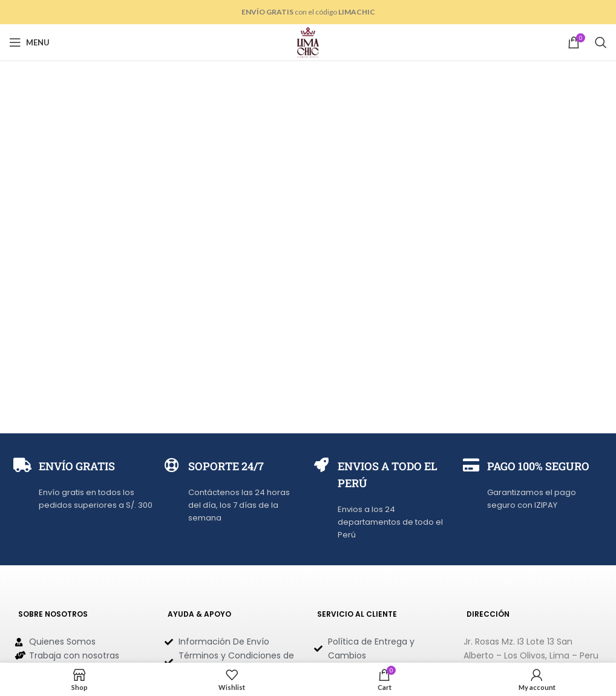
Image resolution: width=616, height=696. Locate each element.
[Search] (601, 42)
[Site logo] (308, 41)
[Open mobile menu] (29, 42)
